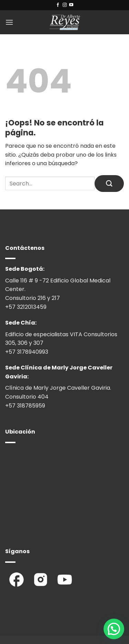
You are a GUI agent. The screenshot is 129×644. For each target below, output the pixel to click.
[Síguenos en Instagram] (65, 5)
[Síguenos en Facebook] (58, 5)
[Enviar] (109, 184)
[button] (9, 22)
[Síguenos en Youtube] (71, 5)
